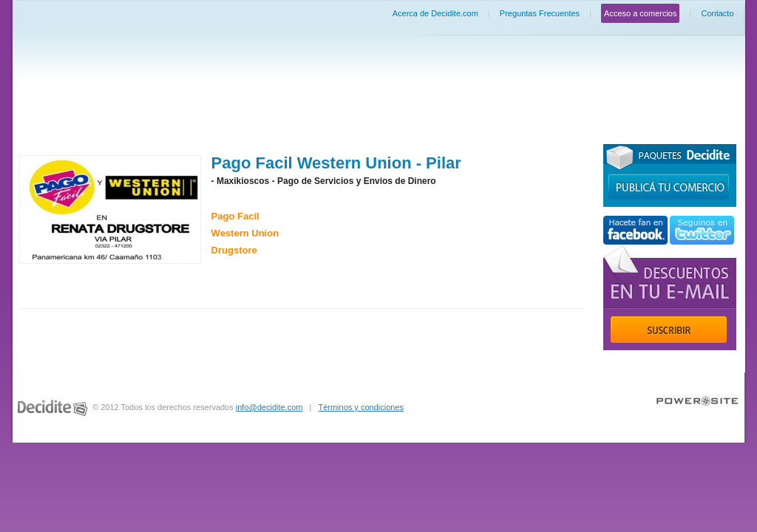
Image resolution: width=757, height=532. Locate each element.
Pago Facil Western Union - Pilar (336, 163)
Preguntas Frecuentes (540, 13)
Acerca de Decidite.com (435, 13)
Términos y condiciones (361, 407)
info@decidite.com (269, 407)
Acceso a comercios (640, 13)
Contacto (717, 13)
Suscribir (669, 330)
